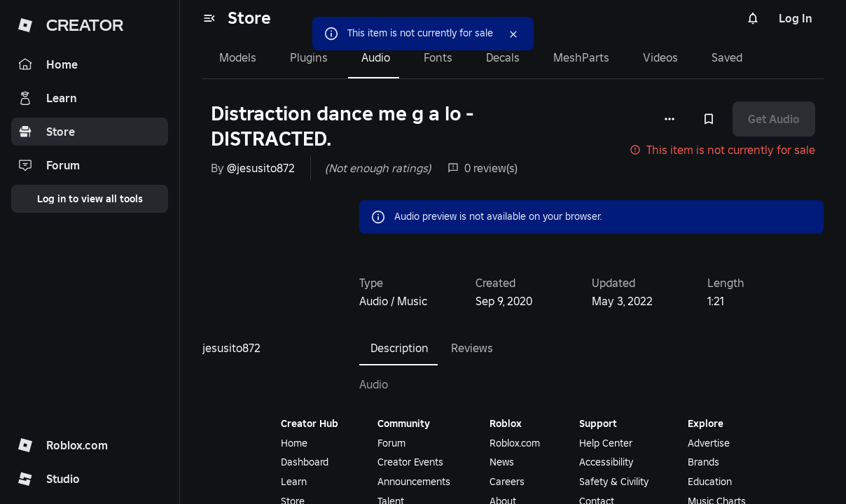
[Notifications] (753, 18)
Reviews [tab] (472, 348)
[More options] (670, 119)
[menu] (209, 18)
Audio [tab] (376, 57)
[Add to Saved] (709, 119)
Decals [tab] (503, 57)
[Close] (513, 34)
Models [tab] (238, 57)
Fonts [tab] (438, 57)
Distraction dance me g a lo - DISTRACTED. (342, 126)
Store (249, 18)
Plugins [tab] (309, 57)
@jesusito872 (261, 168)
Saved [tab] (727, 57)
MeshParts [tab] (581, 57)
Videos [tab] (660, 57)
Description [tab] (400, 348)
